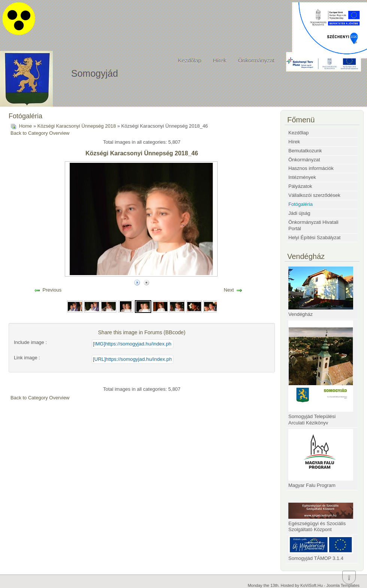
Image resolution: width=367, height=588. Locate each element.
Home (26, 126)
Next (229, 290)
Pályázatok (300, 186)
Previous (52, 290)
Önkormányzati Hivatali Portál (313, 225)
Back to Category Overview (40, 133)
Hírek (220, 60)
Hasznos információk (311, 168)
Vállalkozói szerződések (314, 195)
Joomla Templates (343, 585)
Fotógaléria (301, 204)
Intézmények (302, 177)
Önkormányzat (256, 60)
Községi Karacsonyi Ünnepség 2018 (77, 126)
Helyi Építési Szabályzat (314, 237)
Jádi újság (299, 213)
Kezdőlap (190, 60)
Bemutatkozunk (305, 151)
